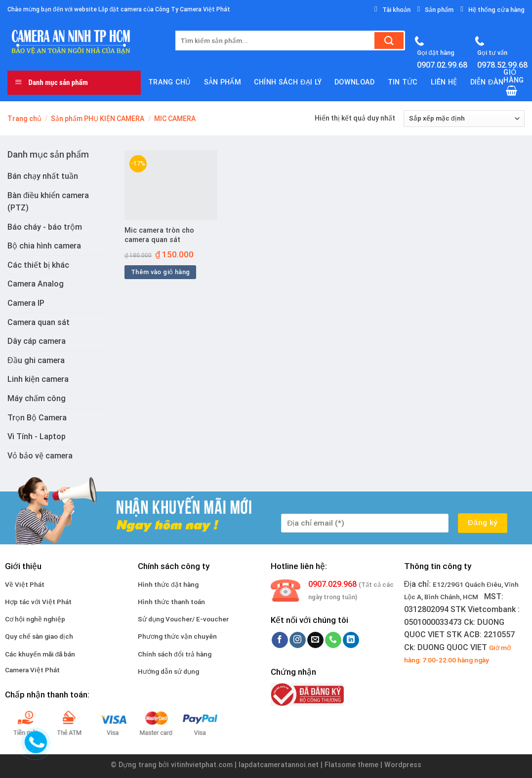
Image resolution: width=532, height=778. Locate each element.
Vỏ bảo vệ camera (40, 456)
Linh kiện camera (38, 379)
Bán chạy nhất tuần (43, 176)
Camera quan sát (39, 322)
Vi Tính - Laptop (37, 436)
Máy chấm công (37, 398)
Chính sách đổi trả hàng (175, 654)
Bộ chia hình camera (44, 246)
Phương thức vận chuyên (177, 636)
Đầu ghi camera (36, 360)
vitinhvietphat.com (202, 765)
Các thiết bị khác (38, 265)
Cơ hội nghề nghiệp (35, 619)
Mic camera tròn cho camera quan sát (159, 235)
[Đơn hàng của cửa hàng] (464, 119)
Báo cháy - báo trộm (45, 227)
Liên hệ (444, 82)
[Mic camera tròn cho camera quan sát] (171, 185)
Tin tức (403, 82)
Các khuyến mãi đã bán (40, 654)
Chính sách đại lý (288, 82)
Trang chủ (170, 82)
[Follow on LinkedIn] (351, 640)
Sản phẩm (223, 82)
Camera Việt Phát (32, 670)
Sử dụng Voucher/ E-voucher (183, 619)
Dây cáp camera (37, 341)
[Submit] (389, 41)
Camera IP (26, 303)
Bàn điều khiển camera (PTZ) (48, 202)
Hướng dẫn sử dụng (168, 671)
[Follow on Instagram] (298, 640)
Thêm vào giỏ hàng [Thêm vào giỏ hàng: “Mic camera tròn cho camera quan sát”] (161, 272)
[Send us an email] (315, 640)
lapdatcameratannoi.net (279, 765)
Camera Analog (36, 284)
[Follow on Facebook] (280, 640)
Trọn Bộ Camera (37, 418)
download (354, 82)
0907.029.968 (332, 584)
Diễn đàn (487, 82)
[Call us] (333, 640)
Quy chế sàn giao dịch (39, 636)
